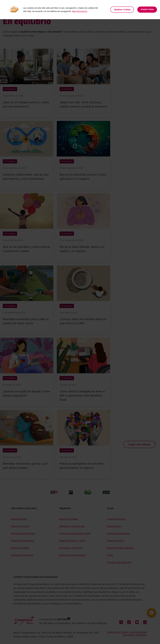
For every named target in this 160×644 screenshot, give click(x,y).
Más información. (80, 11)
